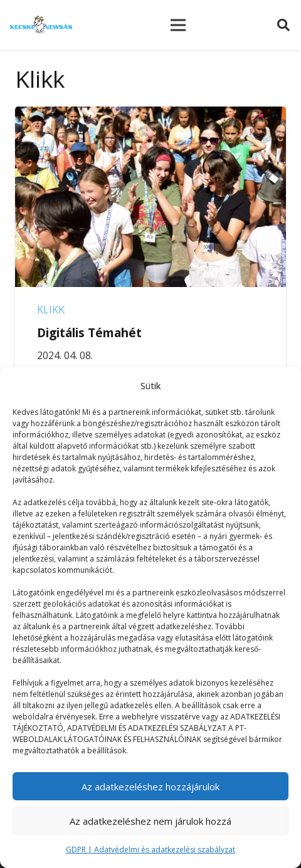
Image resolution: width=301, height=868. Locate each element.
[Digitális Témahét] (150, 115)
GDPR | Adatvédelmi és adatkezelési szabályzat (150, 850)
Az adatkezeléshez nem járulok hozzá (150, 821)
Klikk (51, 310)
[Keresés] (283, 25)
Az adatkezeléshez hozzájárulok (150, 787)
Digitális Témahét (89, 332)
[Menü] (178, 25)
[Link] (41, 25)
